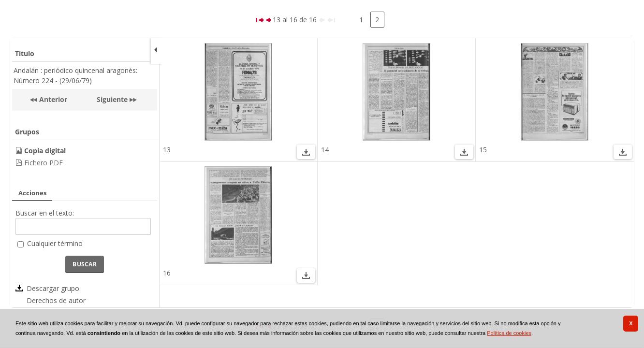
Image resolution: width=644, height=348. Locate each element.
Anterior (52, 99)
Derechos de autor (56, 300)
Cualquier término (55, 243)
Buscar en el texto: (45, 213)
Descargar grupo (53, 288)
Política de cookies (509, 333)
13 (167, 150)
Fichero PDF (44, 163)
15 (483, 150)
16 (167, 273)
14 (325, 150)
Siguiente (112, 99)
